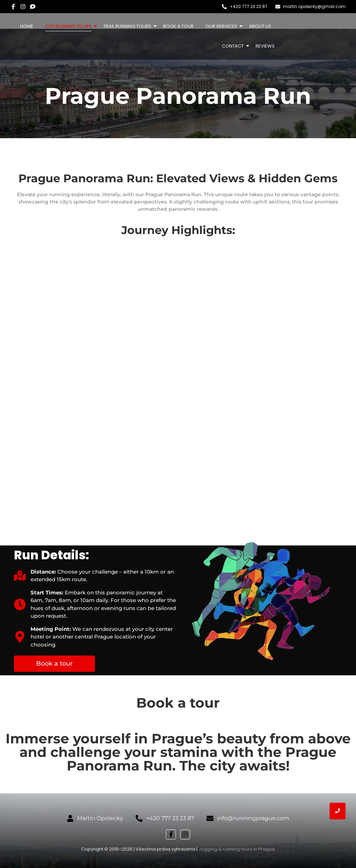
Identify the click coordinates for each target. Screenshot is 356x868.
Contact (234, 46)
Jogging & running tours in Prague (237, 849)
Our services (222, 26)
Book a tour (178, 26)
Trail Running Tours (128, 26)
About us (260, 26)
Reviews (265, 46)
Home (27, 26)
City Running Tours (70, 26)
